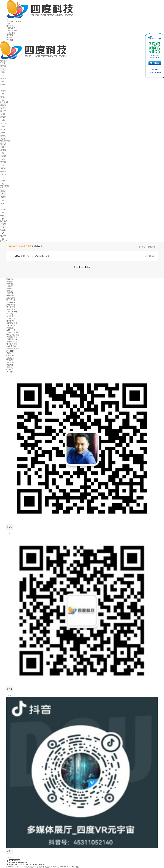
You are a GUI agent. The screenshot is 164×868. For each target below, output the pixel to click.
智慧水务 (10, 284)
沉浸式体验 (11, 319)
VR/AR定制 (11, 325)
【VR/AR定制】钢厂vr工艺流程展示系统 (31, 256)
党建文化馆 (11, 309)
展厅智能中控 (12, 323)
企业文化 (10, 358)
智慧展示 (10, 291)
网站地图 (75, 867)
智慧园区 (10, 282)
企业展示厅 (11, 298)
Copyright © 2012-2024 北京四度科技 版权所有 (25, 867)
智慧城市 (10, 286)
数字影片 (10, 321)
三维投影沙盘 (12, 339)
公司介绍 (10, 353)
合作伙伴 (10, 362)
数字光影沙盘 (12, 344)
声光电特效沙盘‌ (13, 349)
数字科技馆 (11, 307)
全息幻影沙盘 (12, 337)
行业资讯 (10, 369)
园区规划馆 (11, 302)
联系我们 (10, 40)
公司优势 (10, 355)
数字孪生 (10, 26)
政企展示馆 (11, 300)
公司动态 (10, 367)
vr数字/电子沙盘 (13, 335)
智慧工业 (10, 293)
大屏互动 (10, 328)
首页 (8, 24)
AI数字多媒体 (12, 31)
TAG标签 (151, 247)
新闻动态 (10, 37)
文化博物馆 (11, 305)
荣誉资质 (10, 360)
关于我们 (10, 35)
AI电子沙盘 (11, 33)
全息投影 (10, 316)
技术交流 (10, 372)
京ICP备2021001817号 (62, 867)
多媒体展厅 (11, 28)
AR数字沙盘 (11, 346)
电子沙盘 (10, 314)
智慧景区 (10, 289)
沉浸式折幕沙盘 (13, 332)
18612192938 (14, 22)
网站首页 (4, 61)
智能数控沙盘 (12, 342)
